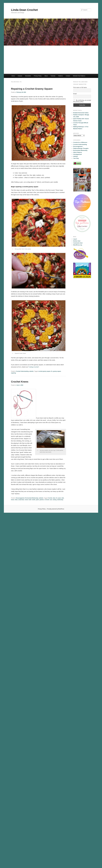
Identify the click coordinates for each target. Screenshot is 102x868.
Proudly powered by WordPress (56, 509)
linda (16, 500)
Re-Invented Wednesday (32, 498)
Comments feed (78, 243)
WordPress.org (78, 245)
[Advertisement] (51, 60)
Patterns (61, 76)
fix (52, 371)
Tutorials (53, 76)
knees (13, 500)
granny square (57, 371)
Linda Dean (21, 500)
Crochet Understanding (22, 371)
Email (75, 94)
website (31, 371)
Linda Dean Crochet (24, 10)
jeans (60, 498)
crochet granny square (44, 371)
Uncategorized (77, 154)
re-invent (47, 500)
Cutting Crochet (34, 367)
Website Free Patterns (79, 76)
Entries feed (77, 241)
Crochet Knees (20, 382)
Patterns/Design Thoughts (81, 148)
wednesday (60, 500)
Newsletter (28, 76)
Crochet (50, 498)
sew (51, 500)
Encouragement (20, 498)
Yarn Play (76, 158)
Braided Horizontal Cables (81, 113)
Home (13, 76)
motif (30, 500)
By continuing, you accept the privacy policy (82, 101)
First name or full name (80, 87)
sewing (55, 500)
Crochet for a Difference (80, 142)
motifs (34, 500)
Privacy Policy (38, 76)
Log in (75, 239)
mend (26, 500)
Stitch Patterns (78, 152)
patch (37, 500)
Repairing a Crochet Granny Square (32, 89)
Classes (20, 76)
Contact (68, 76)
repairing (13, 373)
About (46, 76)
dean (54, 498)
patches (42, 500)
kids (63, 498)
